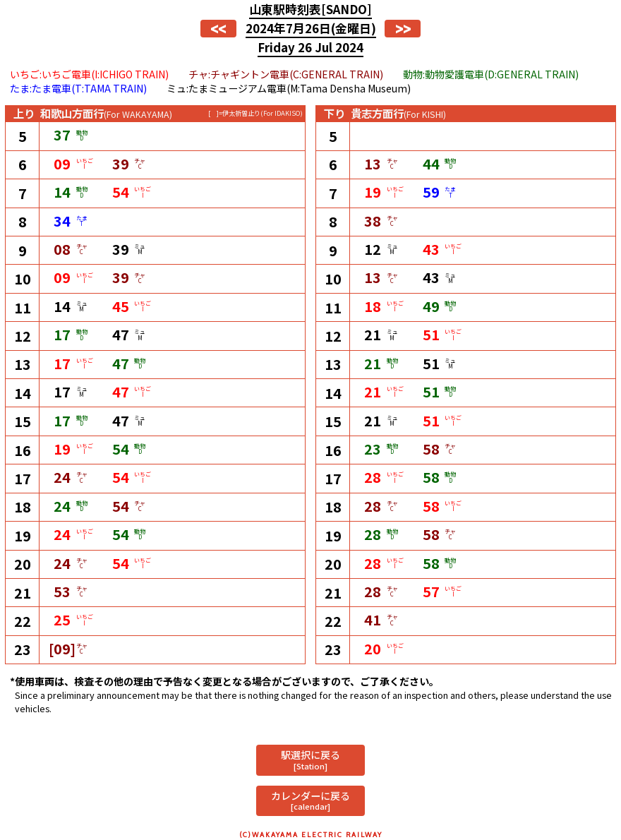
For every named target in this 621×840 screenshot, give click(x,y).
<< (218, 29)
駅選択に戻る (310, 759)
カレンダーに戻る (310, 800)
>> (403, 29)
